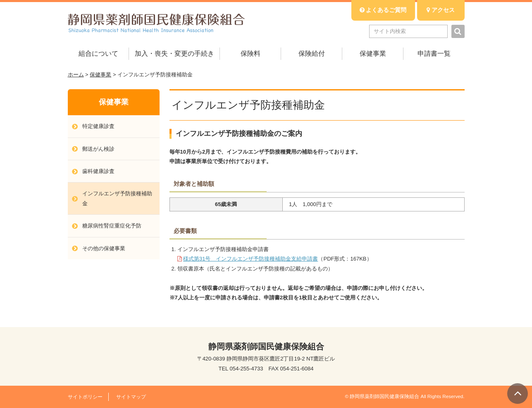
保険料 (250, 53)
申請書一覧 (434, 53)
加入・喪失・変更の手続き (174, 53)
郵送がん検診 (98, 149)
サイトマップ (131, 397)
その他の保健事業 (104, 248)
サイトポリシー (85, 397)
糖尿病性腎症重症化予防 (112, 226)
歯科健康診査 (98, 171)
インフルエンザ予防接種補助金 (117, 198)
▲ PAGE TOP (518, 394)
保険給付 (312, 53)
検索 (458, 31)
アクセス (441, 10)
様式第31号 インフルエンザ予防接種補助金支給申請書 (250, 259)
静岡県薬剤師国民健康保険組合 (156, 23)
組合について (98, 53)
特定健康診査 (98, 126)
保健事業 (373, 53)
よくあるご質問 (383, 10)
